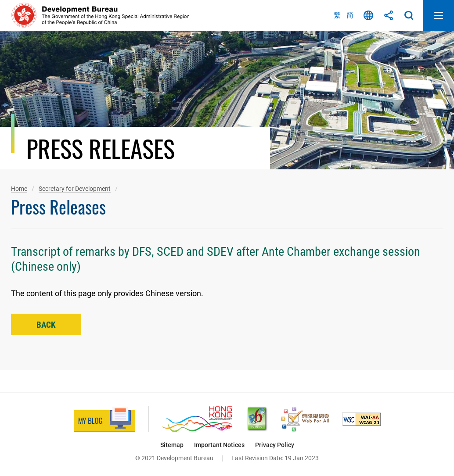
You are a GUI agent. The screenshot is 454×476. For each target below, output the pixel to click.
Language (368, 15)
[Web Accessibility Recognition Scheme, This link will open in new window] (305, 419)
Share (389, 15)
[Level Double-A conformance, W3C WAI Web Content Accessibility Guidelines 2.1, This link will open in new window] (361, 419)
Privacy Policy (275, 445)
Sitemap (172, 445)
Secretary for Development (75, 189)
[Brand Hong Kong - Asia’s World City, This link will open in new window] (197, 419)
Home (19, 189)
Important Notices (219, 445)
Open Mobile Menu (439, 15)
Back (46, 325)
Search (409, 15)
